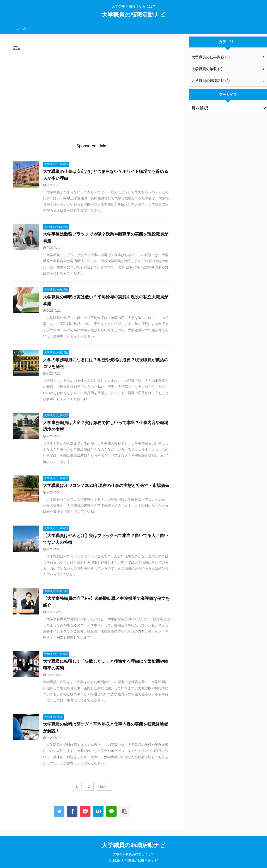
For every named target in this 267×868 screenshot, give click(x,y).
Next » (104, 786)
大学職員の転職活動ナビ (134, 15)
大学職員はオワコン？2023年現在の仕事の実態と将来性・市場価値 (106, 486)
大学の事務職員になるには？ (133, 854)
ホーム (21, 28)
